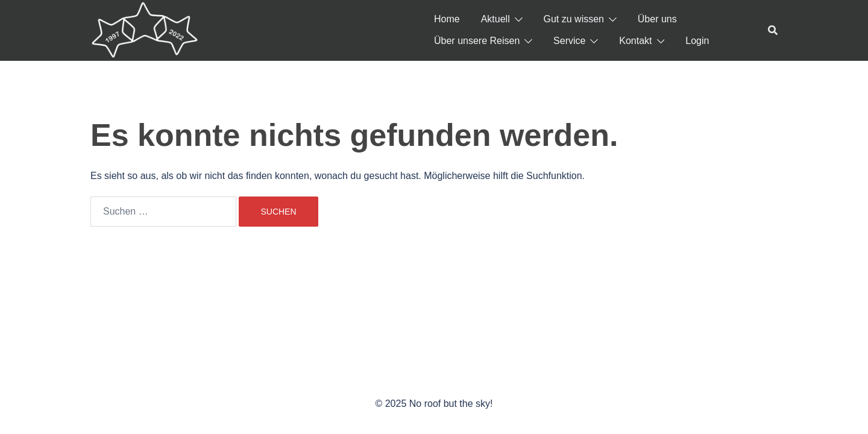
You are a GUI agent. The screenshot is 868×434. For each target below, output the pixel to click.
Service (569, 41)
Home (447, 19)
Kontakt (635, 41)
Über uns (657, 19)
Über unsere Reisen (477, 41)
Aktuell (495, 19)
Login (697, 41)
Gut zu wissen (574, 19)
